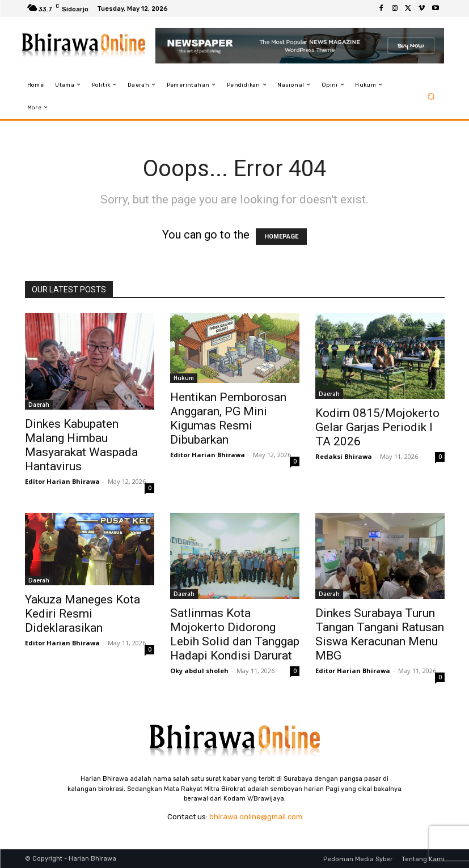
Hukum (184, 378)
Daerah (39, 405)
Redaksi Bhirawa (344, 456)
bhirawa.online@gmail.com (256, 817)
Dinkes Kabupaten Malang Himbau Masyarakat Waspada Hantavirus (81, 445)
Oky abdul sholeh (199, 671)
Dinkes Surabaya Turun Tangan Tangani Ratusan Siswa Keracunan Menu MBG (380, 634)
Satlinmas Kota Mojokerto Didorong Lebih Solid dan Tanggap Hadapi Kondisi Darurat (235, 634)
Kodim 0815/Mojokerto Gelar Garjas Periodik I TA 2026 (377, 427)
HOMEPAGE (281, 237)
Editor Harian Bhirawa (62, 481)
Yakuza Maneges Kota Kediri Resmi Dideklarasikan (83, 614)
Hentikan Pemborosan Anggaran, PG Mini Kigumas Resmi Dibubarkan (228, 418)
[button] (431, 96)
